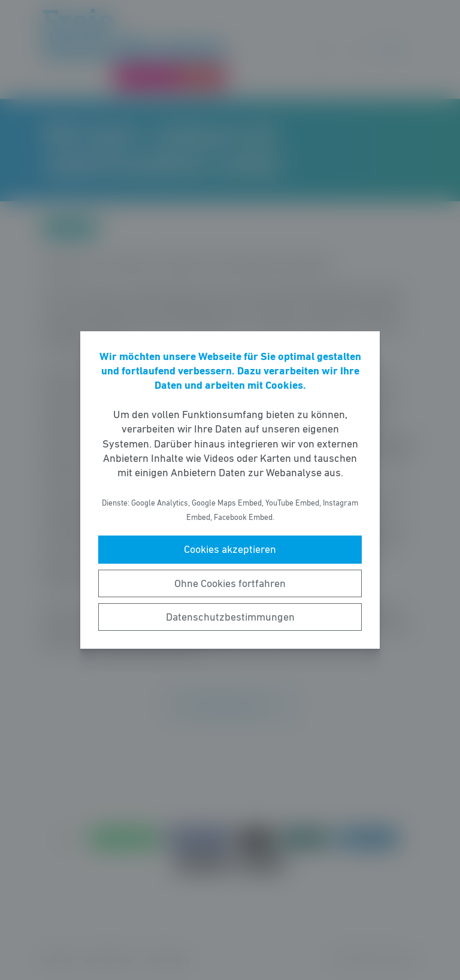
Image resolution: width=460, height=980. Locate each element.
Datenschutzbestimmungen (230, 617)
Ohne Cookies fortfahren (230, 583)
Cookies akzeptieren (230, 549)
